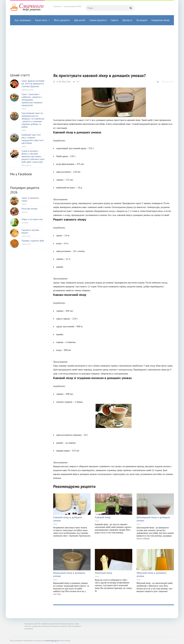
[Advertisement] (92, 47)
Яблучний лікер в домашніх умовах (152, 574)
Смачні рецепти (98, 20)
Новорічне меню (160, 20)
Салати (114, 20)
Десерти (127, 20)
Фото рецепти (62, 20)
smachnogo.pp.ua (52, 641)
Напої (55, 524)
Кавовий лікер (103, 517)
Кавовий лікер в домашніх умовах (68, 519)
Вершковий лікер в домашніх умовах (69, 574)
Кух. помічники (23, 20)
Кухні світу (41, 20)
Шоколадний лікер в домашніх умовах (153, 519)
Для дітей (80, 20)
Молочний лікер (103, 573)
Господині (142, 20)
